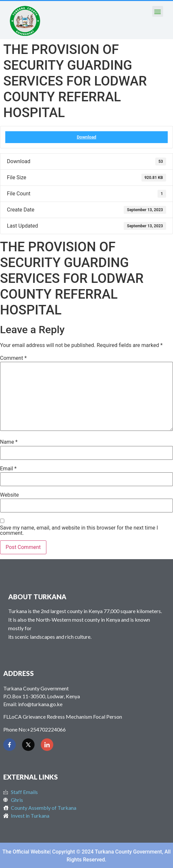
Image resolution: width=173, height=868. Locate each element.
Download (86, 137)
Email (8, 469)
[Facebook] (10, 745)
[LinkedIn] (47, 745)
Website (9, 495)
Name (9, 442)
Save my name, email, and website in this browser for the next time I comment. (79, 531)
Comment (13, 358)
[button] (158, 11)
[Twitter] (28, 745)
